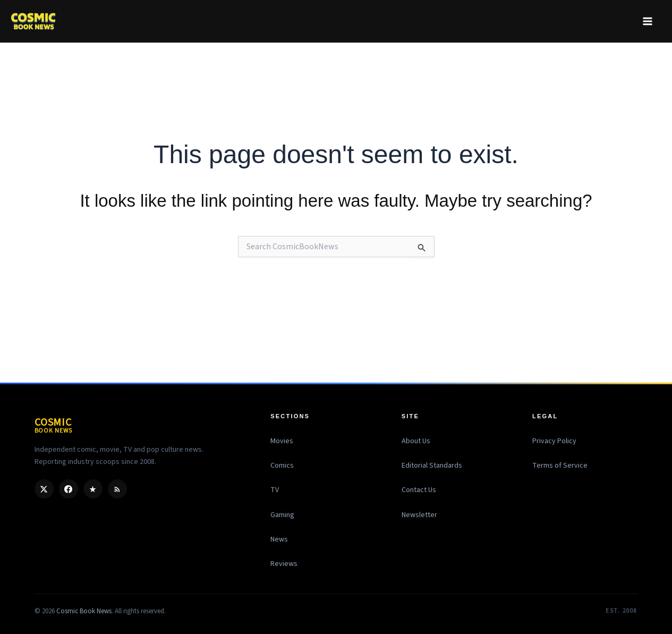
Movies (282, 441)
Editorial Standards (432, 466)
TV (275, 490)
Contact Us (419, 490)
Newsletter (419, 515)
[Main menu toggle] (647, 21)
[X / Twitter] (44, 489)
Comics (282, 466)
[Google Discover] (93, 489)
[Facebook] (69, 489)
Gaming (282, 515)
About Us (416, 441)
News (279, 539)
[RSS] (117, 489)
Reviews (284, 564)
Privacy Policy (554, 441)
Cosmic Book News (84, 611)
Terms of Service (560, 466)
